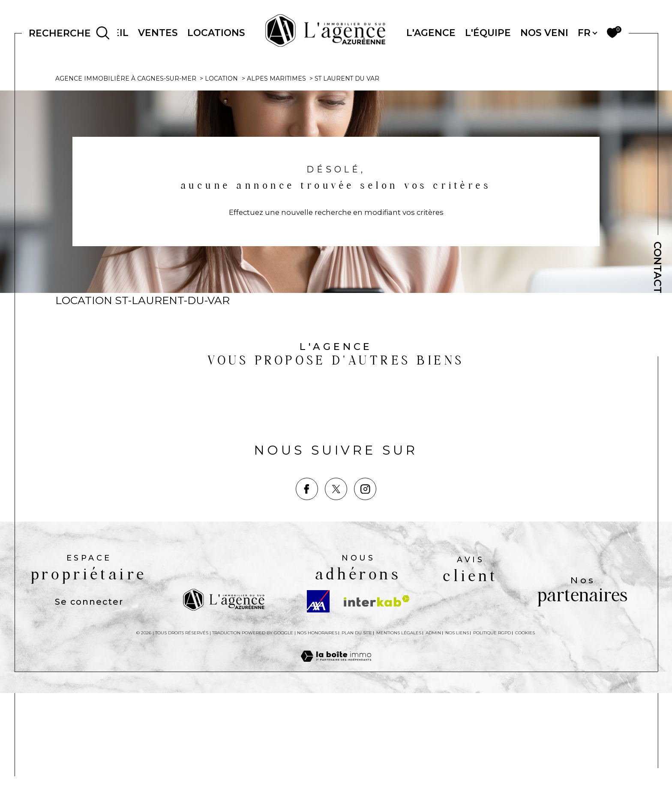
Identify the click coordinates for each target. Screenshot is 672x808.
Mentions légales (399, 748)
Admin (433, 748)
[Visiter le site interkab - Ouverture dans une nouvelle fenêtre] (377, 716)
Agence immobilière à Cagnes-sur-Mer (126, 192)
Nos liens (457, 748)
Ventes (158, 33)
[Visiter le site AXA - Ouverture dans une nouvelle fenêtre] (318, 716)
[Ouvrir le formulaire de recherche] (69, 33)
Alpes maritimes (277, 192)
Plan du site (357, 748)
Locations (216, 33)
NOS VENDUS (553, 33)
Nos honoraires (317, 748)
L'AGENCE (431, 33)
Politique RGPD (492, 748)
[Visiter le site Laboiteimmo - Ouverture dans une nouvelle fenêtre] (336, 781)
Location (222, 192)
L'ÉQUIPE (488, 33)
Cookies (525, 748)
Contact (658, 267)
